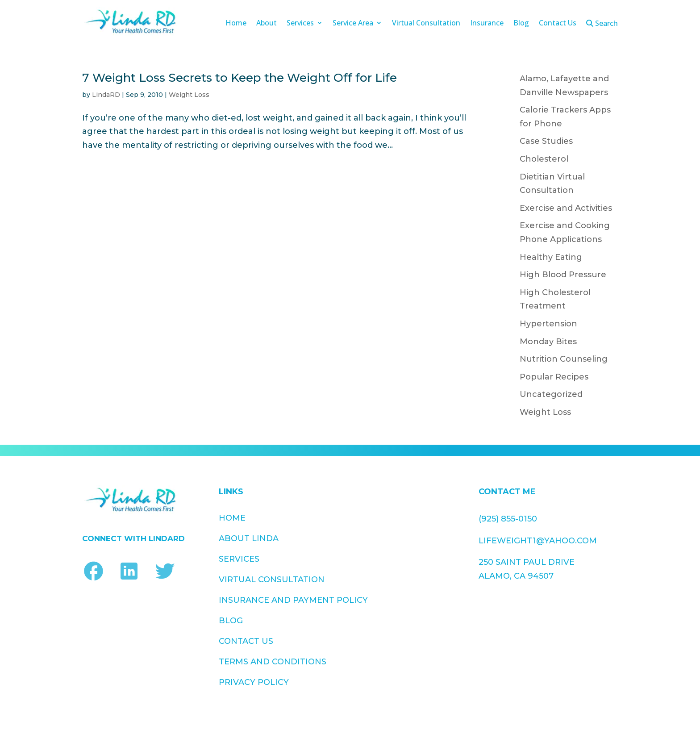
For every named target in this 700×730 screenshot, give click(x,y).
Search (602, 24)
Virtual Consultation (426, 24)
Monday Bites (548, 342)
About (267, 24)
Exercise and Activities (566, 208)
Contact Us (558, 24)
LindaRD (106, 95)
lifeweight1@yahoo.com (538, 541)
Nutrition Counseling (564, 359)
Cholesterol (544, 159)
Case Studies (546, 141)
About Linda (249, 538)
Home (236, 24)
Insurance (487, 24)
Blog (521, 24)
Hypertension (548, 324)
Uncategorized (551, 394)
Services (300, 24)
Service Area (353, 24)
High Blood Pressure (563, 275)
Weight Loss (189, 95)
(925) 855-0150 (508, 519)
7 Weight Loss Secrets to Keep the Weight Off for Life (240, 78)
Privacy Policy (377, 591)
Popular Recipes (554, 377)
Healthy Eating (551, 257)
